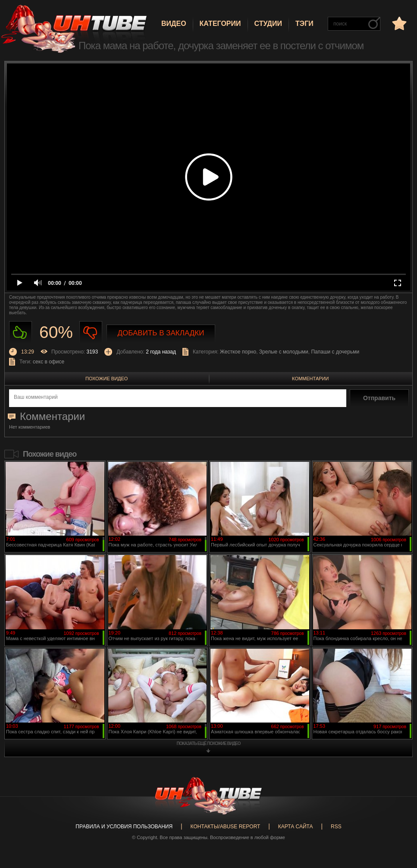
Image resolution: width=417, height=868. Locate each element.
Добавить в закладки (161, 333)
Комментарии (310, 379)
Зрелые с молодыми (284, 352)
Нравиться (20, 333)
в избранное (398, 23)
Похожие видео (107, 379)
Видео (174, 24)
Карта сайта (296, 827)
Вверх (398, 816)
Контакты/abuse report (226, 827)
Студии (268, 24)
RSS (336, 827)
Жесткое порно (238, 352)
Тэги (304, 24)
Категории (220, 24)
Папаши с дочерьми (335, 352)
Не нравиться (91, 333)
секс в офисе (49, 362)
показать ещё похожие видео (209, 743)
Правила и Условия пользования (124, 827)
